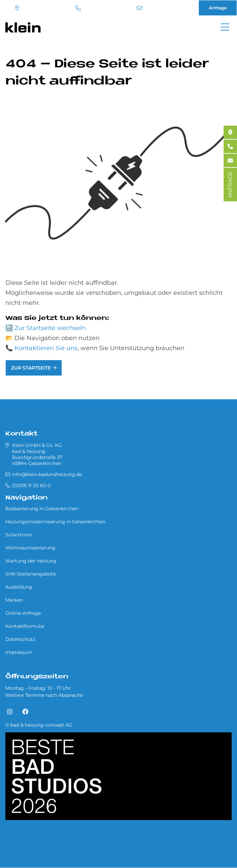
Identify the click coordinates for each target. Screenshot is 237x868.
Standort (17, 8)
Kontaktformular (25, 626)
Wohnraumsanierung (30, 548)
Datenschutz (20, 639)
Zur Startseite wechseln (50, 328)
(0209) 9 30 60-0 (78, 8)
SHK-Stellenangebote (31, 574)
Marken (14, 600)
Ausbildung (19, 587)
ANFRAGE (230, 185)
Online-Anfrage (23, 613)
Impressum (19, 652)
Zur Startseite (31, 368)
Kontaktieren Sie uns (46, 348)
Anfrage (218, 8)
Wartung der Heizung (31, 561)
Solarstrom (19, 535)
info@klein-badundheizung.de (139, 8)
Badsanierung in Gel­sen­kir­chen (42, 509)
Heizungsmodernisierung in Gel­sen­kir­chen (55, 522)
